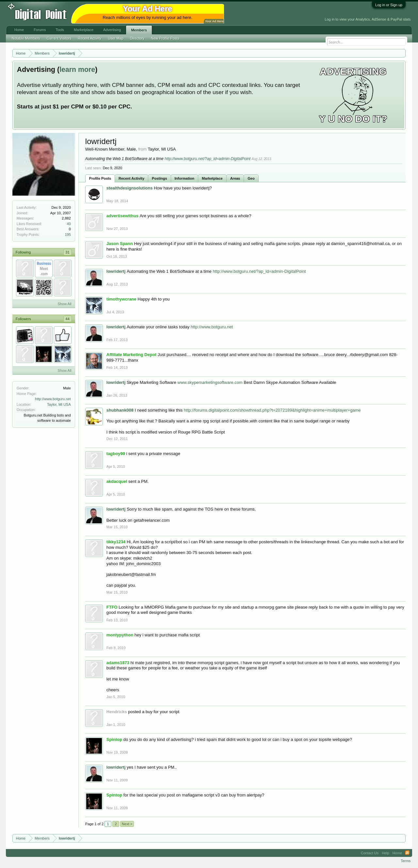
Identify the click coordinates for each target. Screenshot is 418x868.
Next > (127, 824)
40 (69, 224)
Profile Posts (100, 178)
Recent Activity (131, 178)
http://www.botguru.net (53, 399)
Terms (406, 861)
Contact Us (370, 853)
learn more (77, 70)
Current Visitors (59, 38)
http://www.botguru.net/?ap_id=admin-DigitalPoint (208, 159)
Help (386, 853)
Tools (60, 30)
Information (185, 178)
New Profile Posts (165, 38)
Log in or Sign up (389, 5)
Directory (137, 38)
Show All (65, 304)
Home (19, 30)
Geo (251, 178)
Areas (235, 178)
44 (68, 319)
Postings (159, 178)
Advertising (112, 30)
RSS (407, 853)
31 (68, 252)
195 (68, 235)
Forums (40, 30)
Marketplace (212, 178)
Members (139, 30)
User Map (116, 38)
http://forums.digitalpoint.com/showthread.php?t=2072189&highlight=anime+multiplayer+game (272, 410)
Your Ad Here (214, 21)
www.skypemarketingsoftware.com (210, 382)
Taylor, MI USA (59, 404)
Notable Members (26, 38)
